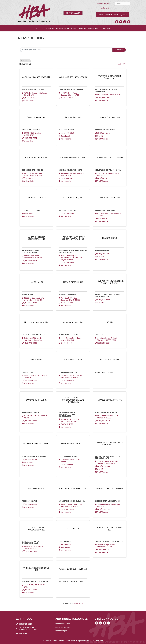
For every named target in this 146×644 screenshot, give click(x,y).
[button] (119, 64)
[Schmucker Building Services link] (110, 489)
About (38, 29)
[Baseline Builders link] (73, 117)
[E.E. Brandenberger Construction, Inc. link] (36, 238)
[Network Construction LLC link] (36, 444)
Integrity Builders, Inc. (69, 335)
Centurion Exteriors (31, 210)
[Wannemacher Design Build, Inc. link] (36, 569)
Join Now (106, 29)
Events (48, 29)
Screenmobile (65, 541)
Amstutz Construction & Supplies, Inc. (106, 91)
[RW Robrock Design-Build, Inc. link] (73, 489)
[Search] (122, 3)
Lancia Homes (28, 372)
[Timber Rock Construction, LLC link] (110, 529)
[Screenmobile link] (73, 529)
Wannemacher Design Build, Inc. (36, 582)
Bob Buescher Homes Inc (32, 170)
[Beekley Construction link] (110, 117)
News (73, 29)
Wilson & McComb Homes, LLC (71, 582)
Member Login (105, 8)
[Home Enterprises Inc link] (73, 282)
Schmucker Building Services (108, 501)
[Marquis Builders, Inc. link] (36, 400)
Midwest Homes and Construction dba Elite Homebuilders (69, 414)
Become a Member (63, 627)
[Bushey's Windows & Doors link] (73, 158)
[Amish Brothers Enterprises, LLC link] (73, 77)
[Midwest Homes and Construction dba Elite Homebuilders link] (73, 400)
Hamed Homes (27, 295)
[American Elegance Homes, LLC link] (36, 77)
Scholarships (61, 29)
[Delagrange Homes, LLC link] (110, 198)
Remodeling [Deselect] (25, 61)
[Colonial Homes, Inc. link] (73, 198)
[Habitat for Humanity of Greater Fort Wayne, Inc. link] (73, 238)
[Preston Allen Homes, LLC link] (73, 444)
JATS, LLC (99, 335)
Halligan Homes (102, 251)
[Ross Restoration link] (36, 489)
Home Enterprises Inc (68, 295)
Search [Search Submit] (119, 50)
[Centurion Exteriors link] (36, 198)
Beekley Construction (105, 130)
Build (81, 29)
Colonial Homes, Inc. (67, 210)
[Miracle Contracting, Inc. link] (110, 400)
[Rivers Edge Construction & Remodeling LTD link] (110, 444)
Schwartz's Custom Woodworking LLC (31, 542)
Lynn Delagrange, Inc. (68, 372)
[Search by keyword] (66, 50)
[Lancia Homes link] (36, 360)
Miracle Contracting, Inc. (106, 412)
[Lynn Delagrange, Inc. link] (73, 360)
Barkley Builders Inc (31, 130)
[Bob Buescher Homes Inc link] (36, 158)
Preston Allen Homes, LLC (70, 456)
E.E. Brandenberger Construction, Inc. (30, 251)
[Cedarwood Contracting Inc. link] (110, 158)
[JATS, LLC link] (110, 322)
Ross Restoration (30, 501)
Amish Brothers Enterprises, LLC (73, 90)
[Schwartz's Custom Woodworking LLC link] (36, 529)
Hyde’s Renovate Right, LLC (33, 335)
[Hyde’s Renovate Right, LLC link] (36, 322)
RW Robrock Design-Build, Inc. (72, 501)
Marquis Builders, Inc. (31, 412)
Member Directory (103, 4)
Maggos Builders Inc (104, 372)
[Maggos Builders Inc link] (110, 360)
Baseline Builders (66, 130)
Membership (93, 29)
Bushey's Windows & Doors (70, 170)
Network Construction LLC (34, 456)
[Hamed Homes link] (36, 282)
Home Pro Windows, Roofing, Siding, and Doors (108, 296)
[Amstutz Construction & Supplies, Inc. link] (110, 77)
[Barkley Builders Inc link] (36, 117)
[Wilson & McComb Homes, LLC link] (73, 569)
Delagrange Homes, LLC (105, 210)
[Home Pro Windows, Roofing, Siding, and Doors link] (110, 282)
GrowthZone (78, 604)
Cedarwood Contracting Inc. (108, 170)
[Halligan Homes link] (110, 238)
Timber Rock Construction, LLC (109, 541)
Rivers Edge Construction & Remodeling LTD (107, 457)
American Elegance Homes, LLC (35, 90)
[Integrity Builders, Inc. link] (73, 322)
